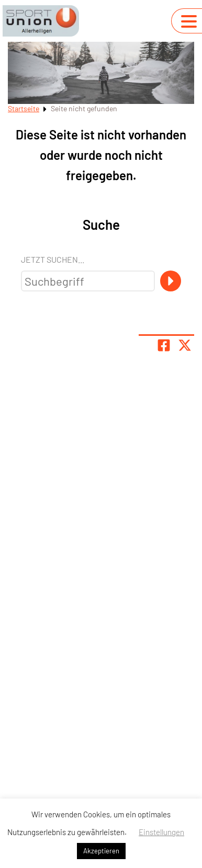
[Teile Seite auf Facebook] (164, 345)
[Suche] (171, 281)
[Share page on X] (185, 345)
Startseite (24, 108)
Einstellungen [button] (161, 832)
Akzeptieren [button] (101, 851)
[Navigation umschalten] (189, 21)
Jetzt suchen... (53, 259)
